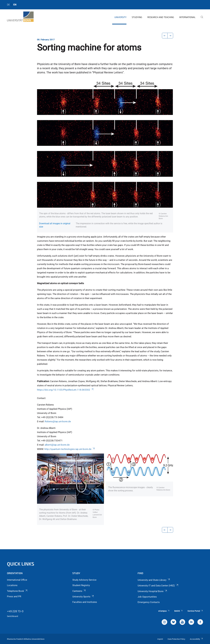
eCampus (164, 611)
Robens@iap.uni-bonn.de (58, 421)
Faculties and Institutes (85, 602)
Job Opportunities (147, 597)
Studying (137, 17)
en (15, 4)
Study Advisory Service (84, 580)
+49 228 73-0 (15, 611)
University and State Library (154, 580)
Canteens (79, 591)
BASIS (179, 611)
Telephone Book (17, 591)
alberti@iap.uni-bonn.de (57, 445)
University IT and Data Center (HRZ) (158, 586)
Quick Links (21, 564)
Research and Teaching (161, 17)
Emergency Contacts (149, 602)
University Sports (83, 597)
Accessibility (196, 639)
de (8, 4)
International (187, 17)
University (120, 17)
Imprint (160, 639)
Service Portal (195, 611)
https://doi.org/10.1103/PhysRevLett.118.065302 (65, 390)
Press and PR (14, 596)
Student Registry (81, 585)
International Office (17, 580)
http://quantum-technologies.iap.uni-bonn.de (70, 449)
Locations (12, 585)
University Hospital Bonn (152, 591)
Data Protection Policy (176, 639)
